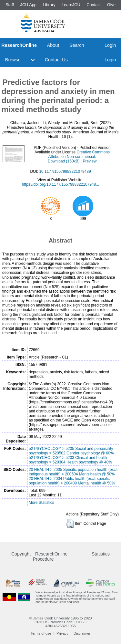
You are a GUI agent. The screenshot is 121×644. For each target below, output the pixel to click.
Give (111, 5)
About (53, 45)
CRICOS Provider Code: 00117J (60, 622)
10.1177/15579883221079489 (65, 171)
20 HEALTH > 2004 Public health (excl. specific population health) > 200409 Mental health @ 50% (72, 481)
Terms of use (41, 633)
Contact (94, 5)
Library (49, 5)
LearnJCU (71, 5)
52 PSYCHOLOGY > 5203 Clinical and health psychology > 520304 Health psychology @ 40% (70, 460)
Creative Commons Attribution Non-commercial (79, 154)
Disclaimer (82, 633)
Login (110, 45)
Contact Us (56, 60)
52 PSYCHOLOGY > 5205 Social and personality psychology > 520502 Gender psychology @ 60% (71, 451)
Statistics (101, 554)
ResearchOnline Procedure (50, 556)
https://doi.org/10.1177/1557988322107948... (61, 184)
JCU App (28, 5)
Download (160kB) (64, 161)
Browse (13, 60)
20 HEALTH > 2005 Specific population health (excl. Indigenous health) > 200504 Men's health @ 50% (73, 472)
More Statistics (41, 503)
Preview (90, 161)
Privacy (62, 633)
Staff (10, 5)
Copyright (21, 554)
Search (77, 45)
